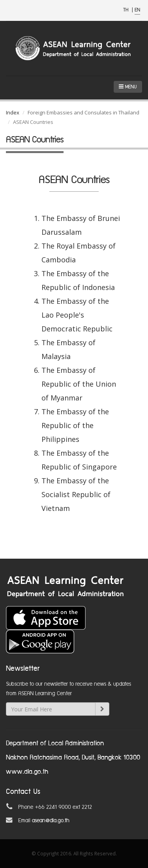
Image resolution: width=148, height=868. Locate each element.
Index (13, 112)
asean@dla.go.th (51, 821)
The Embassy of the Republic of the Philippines (75, 425)
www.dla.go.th (27, 772)
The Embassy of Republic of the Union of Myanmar (79, 384)
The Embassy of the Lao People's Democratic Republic (77, 315)
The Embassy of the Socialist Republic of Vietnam (76, 494)
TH (126, 10)
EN (137, 10)
